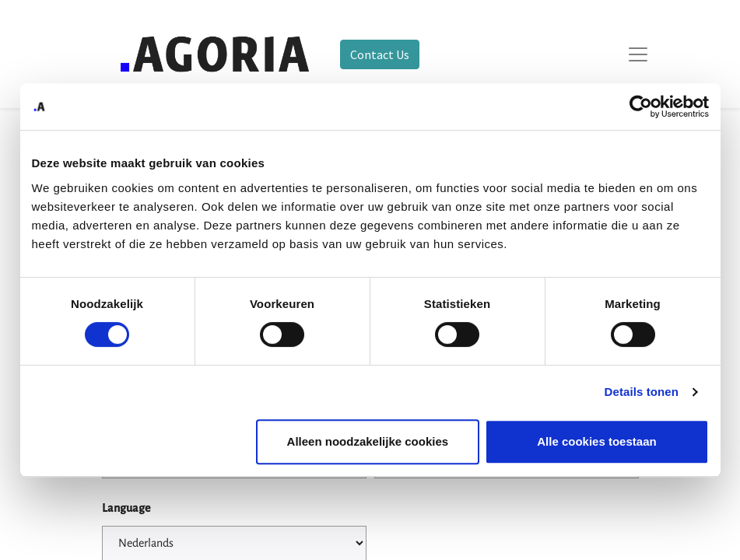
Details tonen (642, 392)
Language (126, 508)
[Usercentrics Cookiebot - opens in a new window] (641, 107)
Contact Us (380, 54)
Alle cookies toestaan (596, 441)
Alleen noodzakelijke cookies (368, 441)
